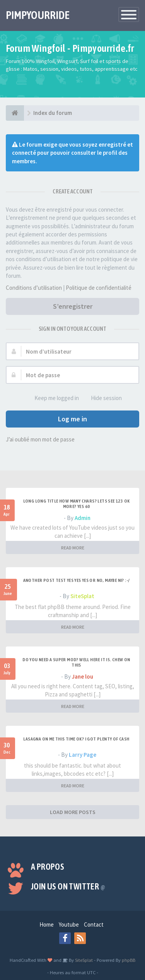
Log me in (72, 419)
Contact (94, 924)
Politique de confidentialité (99, 288)
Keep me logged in (52, 398)
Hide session (102, 398)
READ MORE (73, 548)
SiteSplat (82, 596)
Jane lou (83, 676)
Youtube (69, 924)
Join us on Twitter (68, 886)
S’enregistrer (73, 306)
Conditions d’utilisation (34, 288)
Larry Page (83, 755)
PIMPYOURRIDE (38, 15)
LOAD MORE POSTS (73, 812)
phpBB (129, 960)
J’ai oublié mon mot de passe (40, 439)
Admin (83, 518)
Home (47, 924)
